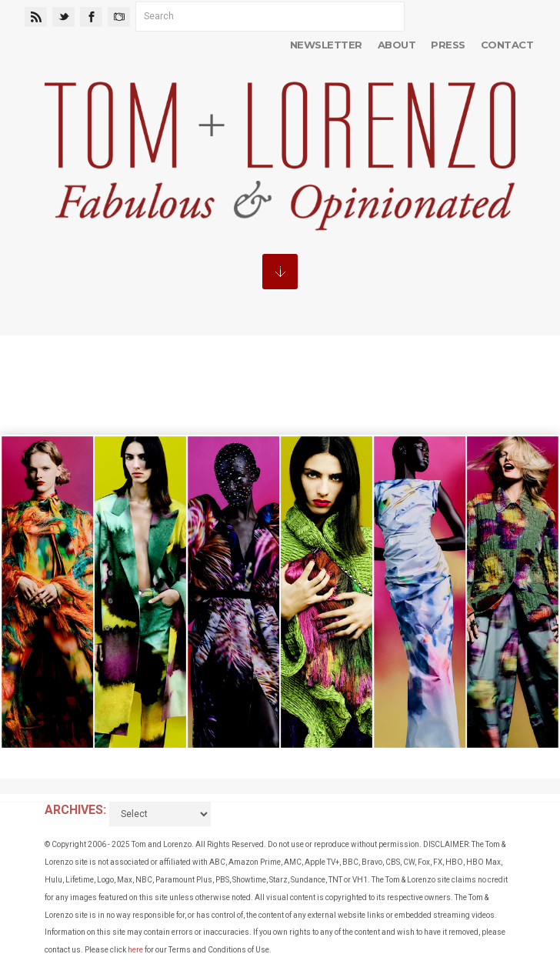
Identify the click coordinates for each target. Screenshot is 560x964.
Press (448, 45)
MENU (280, 272)
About (397, 45)
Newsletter (326, 45)
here (135, 950)
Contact (507, 45)
